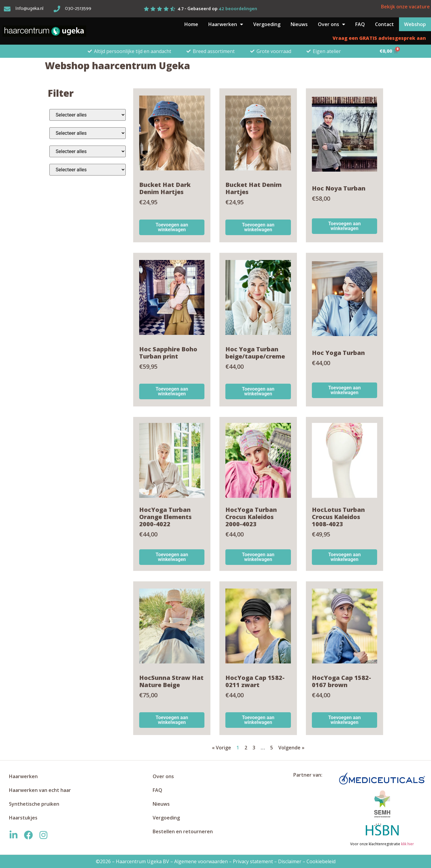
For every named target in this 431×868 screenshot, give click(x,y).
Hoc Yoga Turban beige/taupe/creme (255, 353)
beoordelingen (238, 9)
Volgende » (291, 748)
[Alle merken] (88, 170)
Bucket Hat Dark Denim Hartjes (165, 188)
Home (191, 24)
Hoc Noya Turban (339, 188)
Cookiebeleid (321, 861)
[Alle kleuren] (88, 133)
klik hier (407, 844)
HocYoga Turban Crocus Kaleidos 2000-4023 (251, 517)
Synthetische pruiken (34, 804)
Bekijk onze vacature (405, 7)
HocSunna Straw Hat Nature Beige (171, 681)
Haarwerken (226, 24)
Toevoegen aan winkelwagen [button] (172, 227)
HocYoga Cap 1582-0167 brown (342, 681)
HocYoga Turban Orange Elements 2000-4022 (165, 517)
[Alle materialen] (88, 151)
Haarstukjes (23, 818)
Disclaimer (290, 861)
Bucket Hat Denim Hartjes (254, 188)
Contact (384, 24)
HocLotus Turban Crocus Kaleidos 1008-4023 (338, 517)
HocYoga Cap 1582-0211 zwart (255, 681)
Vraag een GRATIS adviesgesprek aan (379, 38)
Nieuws (299, 24)
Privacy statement (253, 861)
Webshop (415, 24)
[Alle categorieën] (88, 115)
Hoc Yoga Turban (338, 353)
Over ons (331, 24)
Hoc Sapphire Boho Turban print (168, 353)
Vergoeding (267, 24)
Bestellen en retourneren (183, 831)
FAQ (360, 24)
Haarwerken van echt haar (40, 790)
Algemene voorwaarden (201, 861)
